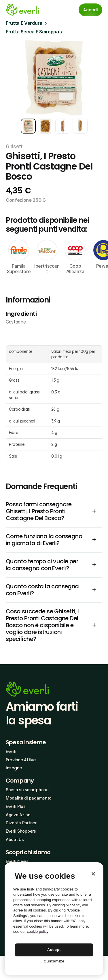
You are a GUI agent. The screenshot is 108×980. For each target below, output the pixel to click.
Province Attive (21, 760)
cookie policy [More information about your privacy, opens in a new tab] (38, 932)
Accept (54, 950)
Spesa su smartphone (27, 790)
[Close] (93, 874)
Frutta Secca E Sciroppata (35, 32)
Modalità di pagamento (29, 798)
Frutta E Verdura (24, 23)
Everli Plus (16, 806)
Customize (54, 961)
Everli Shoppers (21, 831)
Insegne (14, 768)
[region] (54, 919)
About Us (15, 839)
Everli (11, 751)
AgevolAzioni (19, 815)
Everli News (17, 861)
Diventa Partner (21, 823)
